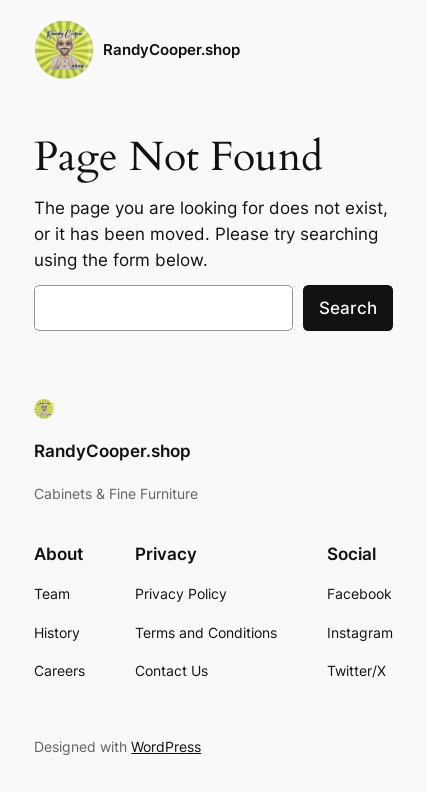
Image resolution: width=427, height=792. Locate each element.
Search (348, 308)
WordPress (166, 746)
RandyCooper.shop (171, 50)
